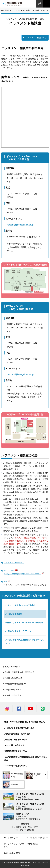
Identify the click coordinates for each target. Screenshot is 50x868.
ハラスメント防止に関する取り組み (19, 728)
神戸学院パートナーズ (12, 690)
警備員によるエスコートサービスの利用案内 (24, 623)
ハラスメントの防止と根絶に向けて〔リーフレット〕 (25, 641)
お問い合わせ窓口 (12, 853)
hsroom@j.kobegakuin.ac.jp (20, 225)
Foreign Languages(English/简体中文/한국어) (23, 574)
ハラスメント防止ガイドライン (18, 631)
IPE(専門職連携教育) (13, 775)
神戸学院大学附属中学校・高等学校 (18, 672)
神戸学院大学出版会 (11, 695)
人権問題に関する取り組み (16, 740)
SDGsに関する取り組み (14, 745)
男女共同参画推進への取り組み (17, 734)
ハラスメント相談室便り (36, 38)
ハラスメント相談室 (14, 614)
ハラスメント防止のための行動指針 (20, 605)
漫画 (6, 581)
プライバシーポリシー (38, 838)
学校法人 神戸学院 (10, 667)
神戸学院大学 (6, 10)
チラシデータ (9, 570)
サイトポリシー (11, 838)
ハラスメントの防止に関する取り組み (30, 10)
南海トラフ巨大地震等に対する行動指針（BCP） (25, 722)
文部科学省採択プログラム (16, 751)
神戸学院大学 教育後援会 (13, 684)
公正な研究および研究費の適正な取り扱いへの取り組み (26, 758)
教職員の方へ (34, 844)
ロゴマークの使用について (16, 766)
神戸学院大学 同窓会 (11, 678)
